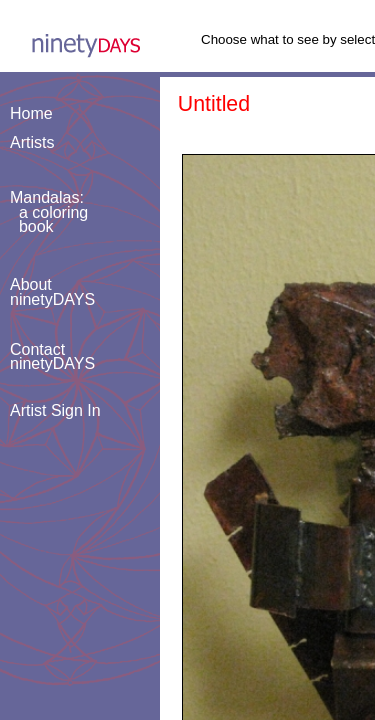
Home (31, 113)
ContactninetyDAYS (52, 356)
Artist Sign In (55, 410)
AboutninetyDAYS (52, 291)
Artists (32, 142)
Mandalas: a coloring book (49, 212)
